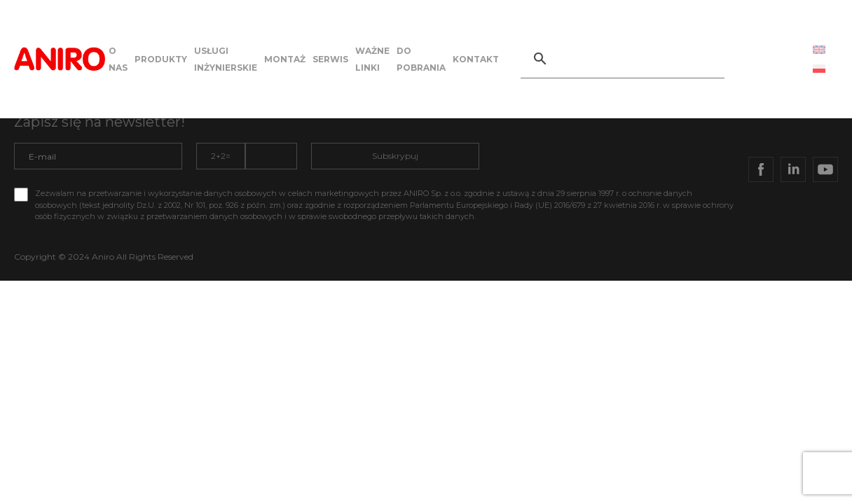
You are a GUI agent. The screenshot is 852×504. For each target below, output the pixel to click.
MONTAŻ (285, 59)
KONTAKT (476, 59)
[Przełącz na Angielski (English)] (819, 49)
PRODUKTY (161, 59)
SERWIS (330, 59)
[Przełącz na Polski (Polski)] (819, 68)
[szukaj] (639, 59)
